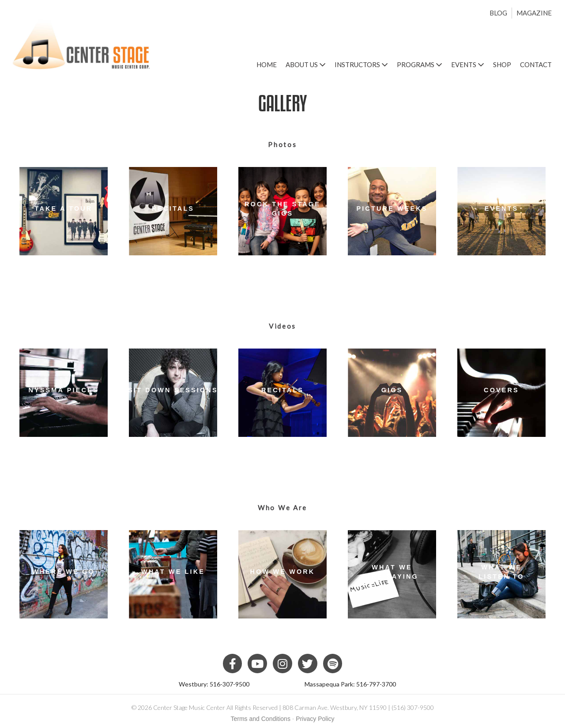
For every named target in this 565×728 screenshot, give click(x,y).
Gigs (392, 390)
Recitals (173, 209)
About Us (306, 64)
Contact (536, 64)
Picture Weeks (392, 209)
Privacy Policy (315, 719)
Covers (501, 390)
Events (468, 64)
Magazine (534, 13)
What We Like (173, 572)
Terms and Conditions (261, 719)
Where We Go (64, 572)
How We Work (283, 572)
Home (267, 64)
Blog (498, 13)
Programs (420, 64)
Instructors (361, 64)
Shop (502, 64)
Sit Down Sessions (173, 390)
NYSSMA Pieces (64, 390)
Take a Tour (64, 209)
